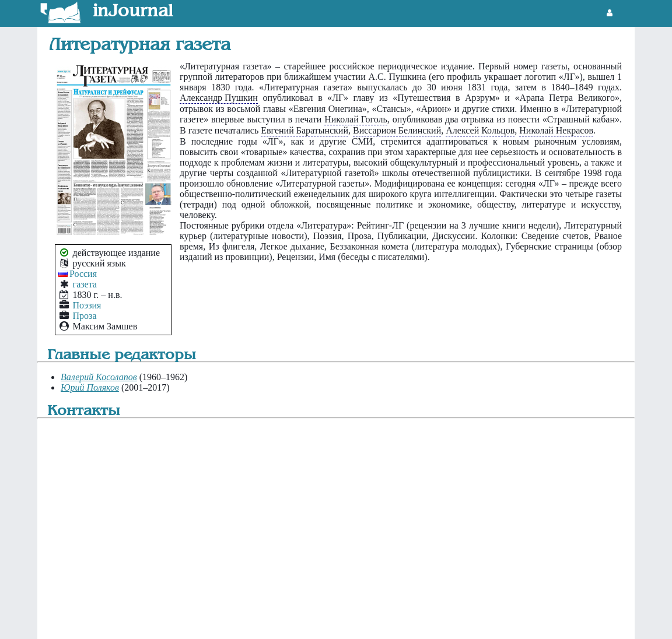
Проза (85, 316)
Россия (83, 274)
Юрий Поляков (90, 387)
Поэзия (87, 305)
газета (85, 284)
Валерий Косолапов (99, 377)
